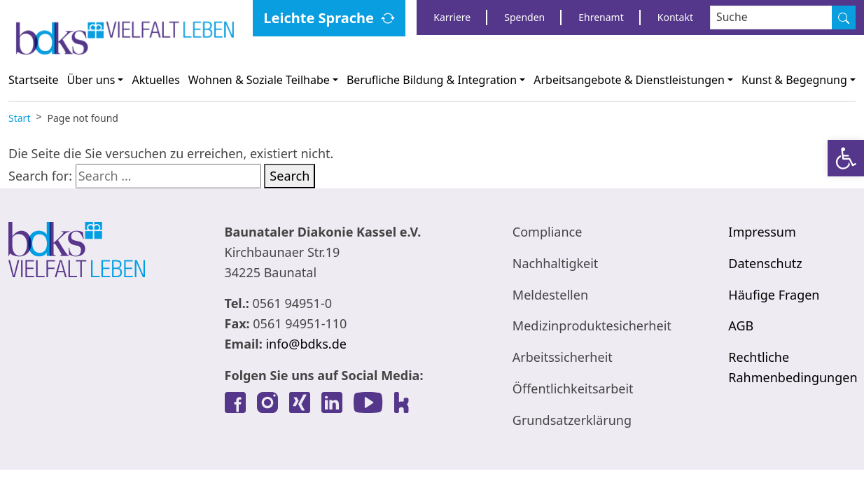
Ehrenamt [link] (601, 17)
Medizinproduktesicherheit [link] (592, 325)
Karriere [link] (452, 17)
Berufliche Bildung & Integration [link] (432, 80)
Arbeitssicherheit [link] (563, 357)
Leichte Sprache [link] (319, 18)
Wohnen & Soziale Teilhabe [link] (259, 80)
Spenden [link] (524, 17)
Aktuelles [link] (155, 80)
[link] (846, 158)
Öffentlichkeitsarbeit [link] (573, 388)
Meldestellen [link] (550, 295)
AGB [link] (741, 325)
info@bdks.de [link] (306, 344)
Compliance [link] (547, 232)
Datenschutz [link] (765, 263)
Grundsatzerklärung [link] (572, 420)
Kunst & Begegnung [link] (794, 80)
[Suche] (844, 17)
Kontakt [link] (675, 17)
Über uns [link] (91, 80)
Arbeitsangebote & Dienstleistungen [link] (629, 80)
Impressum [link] (762, 232)
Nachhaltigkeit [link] (556, 263)
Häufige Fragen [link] (774, 295)
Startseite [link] (34, 80)
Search (290, 176)
